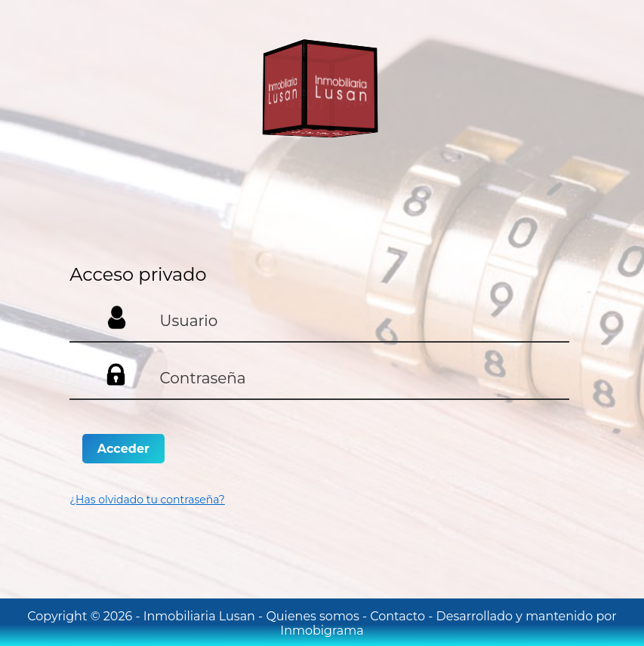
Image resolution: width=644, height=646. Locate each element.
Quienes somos (314, 616)
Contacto (399, 616)
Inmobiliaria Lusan (201, 616)
